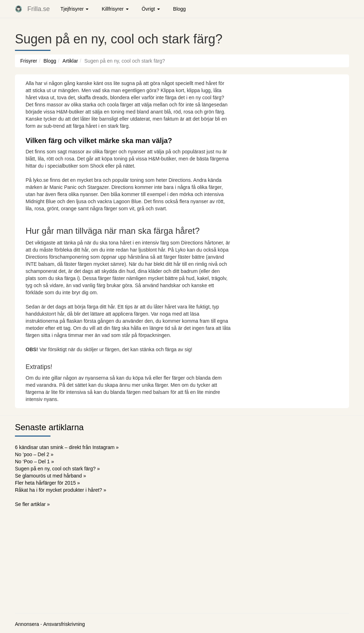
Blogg (180, 9)
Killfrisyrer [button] (115, 9)
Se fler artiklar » (32, 504)
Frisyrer (29, 61)
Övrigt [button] (151, 9)
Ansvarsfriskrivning (64, 624)
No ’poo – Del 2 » (34, 454)
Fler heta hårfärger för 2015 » (47, 483)
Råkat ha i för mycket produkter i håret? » (61, 490)
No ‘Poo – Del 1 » (34, 461)
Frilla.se (39, 9)
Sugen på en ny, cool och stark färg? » (57, 469)
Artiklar (70, 61)
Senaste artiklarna (49, 427)
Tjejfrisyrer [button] (74, 9)
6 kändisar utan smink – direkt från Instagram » (67, 447)
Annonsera (27, 624)
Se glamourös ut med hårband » (50, 476)
